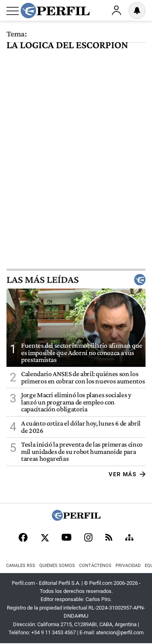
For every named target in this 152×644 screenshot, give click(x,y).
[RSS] (109, 538)
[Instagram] (88, 538)
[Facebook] (23, 538)
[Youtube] (66, 538)
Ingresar (116, 11)
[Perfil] (76, 519)
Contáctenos (95, 566)
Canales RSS (21, 566)
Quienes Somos (57, 566)
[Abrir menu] (13, 11)
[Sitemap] (129, 538)
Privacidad (128, 566)
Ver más (127, 474)
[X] (45, 538)
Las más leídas (76, 280)
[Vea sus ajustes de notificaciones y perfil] (137, 11)
